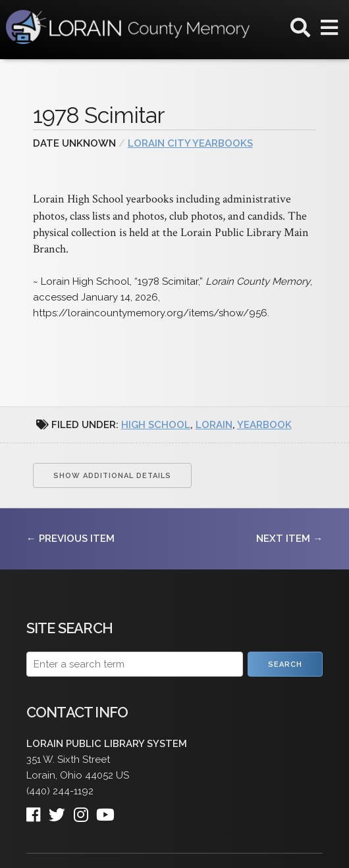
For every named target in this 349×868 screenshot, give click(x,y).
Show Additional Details (112, 476)
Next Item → (289, 539)
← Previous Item (70, 539)
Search (285, 664)
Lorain (214, 425)
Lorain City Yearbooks (190, 143)
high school (156, 425)
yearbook (264, 425)
